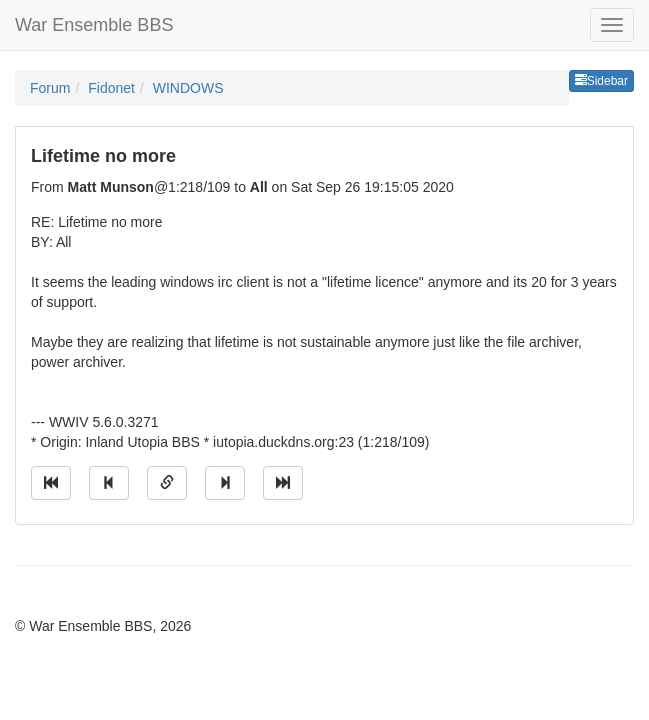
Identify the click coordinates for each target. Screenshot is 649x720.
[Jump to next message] (225, 483)
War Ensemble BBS (94, 25)
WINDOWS (188, 88)
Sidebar (601, 81)
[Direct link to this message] (167, 483)
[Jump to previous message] (109, 483)
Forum (50, 88)
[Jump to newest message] (283, 483)
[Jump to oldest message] (51, 483)
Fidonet (111, 88)
